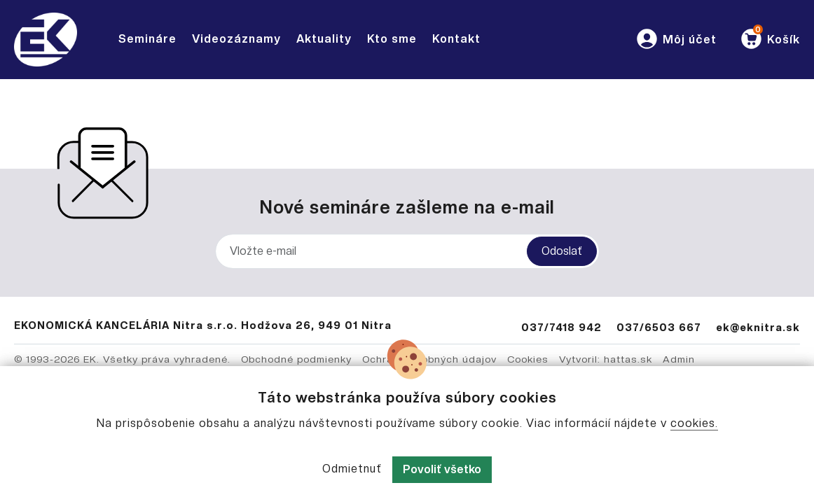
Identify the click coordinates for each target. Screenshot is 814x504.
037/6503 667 (659, 327)
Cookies (528, 359)
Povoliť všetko (442, 469)
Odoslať (562, 251)
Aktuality (324, 39)
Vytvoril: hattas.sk (606, 359)
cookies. (694, 423)
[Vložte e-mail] (407, 251)
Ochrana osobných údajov (429, 359)
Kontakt (456, 39)
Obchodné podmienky (296, 359)
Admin (679, 359)
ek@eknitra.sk (758, 327)
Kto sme (392, 39)
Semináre (147, 39)
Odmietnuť (352, 469)
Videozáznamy (236, 39)
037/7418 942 (561, 327)
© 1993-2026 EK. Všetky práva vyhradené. (122, 359)
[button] (676, 40)
